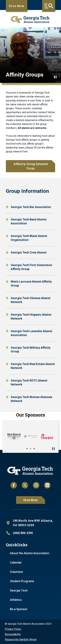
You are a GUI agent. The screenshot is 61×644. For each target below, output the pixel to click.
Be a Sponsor (19, 609)
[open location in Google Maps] (30, 523)
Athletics (16, 600)
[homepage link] (30, 20)
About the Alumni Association (30, 553)
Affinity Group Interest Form (31, 166)
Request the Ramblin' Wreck (21, 640)
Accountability (13, 634)
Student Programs (22, 581)
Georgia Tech (19, 590)
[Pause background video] (55, 77)
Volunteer (17, 572)
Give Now (17, 6)
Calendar (16, 562)
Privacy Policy (13, 629)
